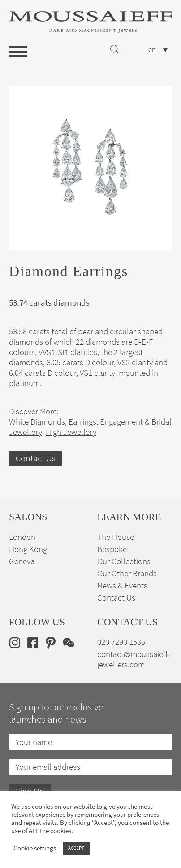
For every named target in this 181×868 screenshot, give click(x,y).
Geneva (22, 561)
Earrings (82, 422)
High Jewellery (71, 432)
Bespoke (112, 549)
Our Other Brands (127, 573)
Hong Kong (28, 549)
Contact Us (36, 458)
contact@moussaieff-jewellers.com (134, 659)
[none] (158, 50)
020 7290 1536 (121, 642)
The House (116, 537)
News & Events (122, 585)
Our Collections (124, 561)
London (22, 537)
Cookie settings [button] (35, 848)
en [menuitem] (152, 50)
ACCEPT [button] (76, 848)
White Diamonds (37, 422)
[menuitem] (158, 50)
